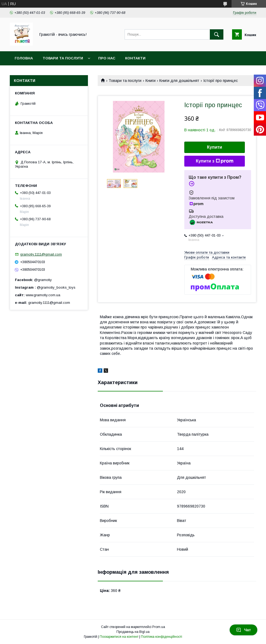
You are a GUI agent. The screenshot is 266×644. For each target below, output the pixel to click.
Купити (215, 147)
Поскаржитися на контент (119, 637)
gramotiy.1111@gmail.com (41, 254)
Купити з (214, 161)
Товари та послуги (63, 58)
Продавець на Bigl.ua (133, 632)
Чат (243, 630)
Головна (24, 58)
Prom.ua (159, 627)
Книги (151, 81)
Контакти (135, 58)
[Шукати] (217, 34)
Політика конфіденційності (161, 637)
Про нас (107, 58)
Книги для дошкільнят (179, 81)
